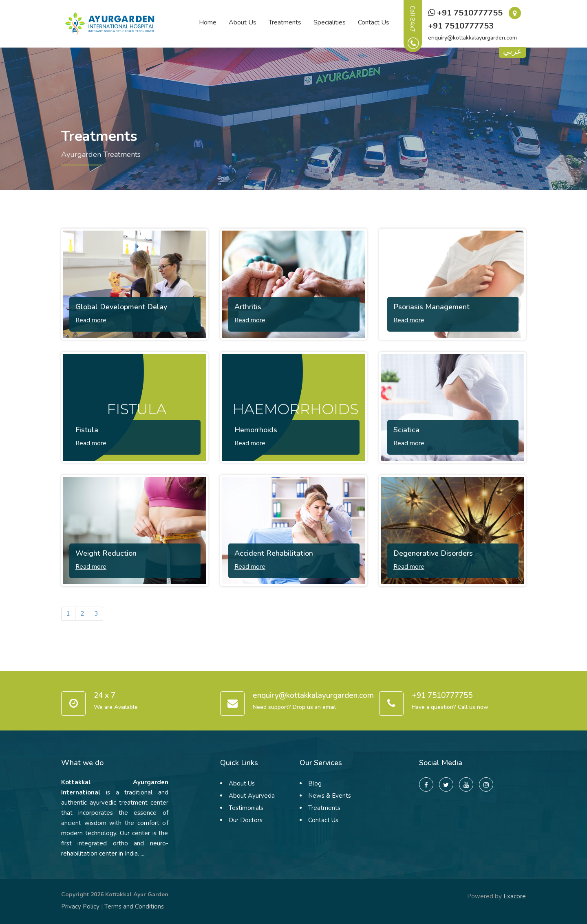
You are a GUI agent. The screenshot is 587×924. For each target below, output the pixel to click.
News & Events (330, 796)
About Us (243, 22)
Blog (315, 783)
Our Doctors (246, 820)
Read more (91, 320)
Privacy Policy (80, 906)
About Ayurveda (252, 796)
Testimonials (246, 808)
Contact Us (374, 22)
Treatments (285, 22)
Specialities (330, 22)
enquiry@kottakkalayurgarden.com (472, 38)
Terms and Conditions (134, 906)
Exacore (515, 896)
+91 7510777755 (465, 13)
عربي (512, 52)
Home (208, 22)
